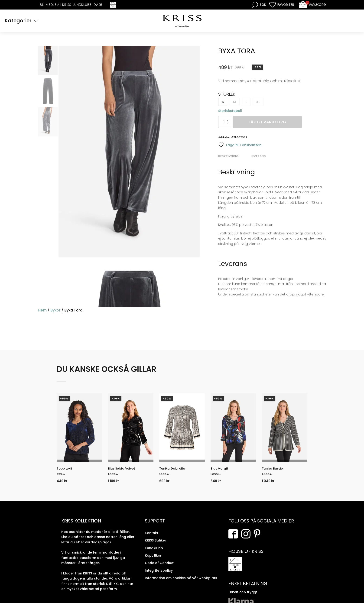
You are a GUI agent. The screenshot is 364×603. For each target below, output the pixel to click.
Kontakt (152, 537)
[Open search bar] (259, 5)
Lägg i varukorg (267, 123)
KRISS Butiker (156, 544)
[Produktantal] (225, 123)
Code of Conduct (160, 567)
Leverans (258, 157)
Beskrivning (228, 157)
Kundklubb (154, 552)
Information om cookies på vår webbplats (181, 582)
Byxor (55, 311)
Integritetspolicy (159, 574)
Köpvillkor (153, 559)
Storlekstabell (230, 111)
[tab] (234, 157)
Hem (42, 311)
